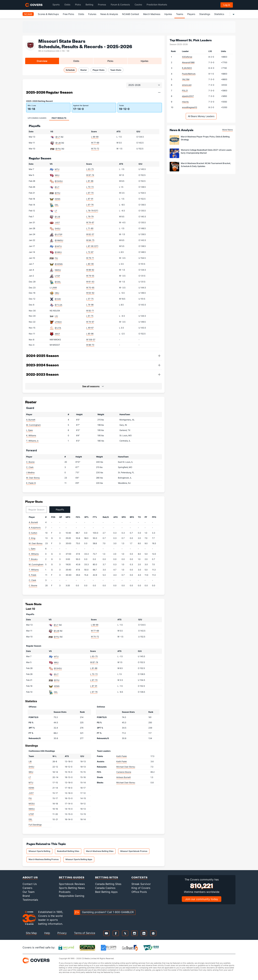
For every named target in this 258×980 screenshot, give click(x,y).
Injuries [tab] (145, 61)
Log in (227, 5)
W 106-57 (91, 340)
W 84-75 (90, 240)
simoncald (187, 85)
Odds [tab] (76, 61)
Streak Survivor (141, 884)
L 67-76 (90, 205)
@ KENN (59, 264)
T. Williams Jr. (32, 441)
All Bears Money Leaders (201, 116)
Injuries (168, 14)
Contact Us (30, 884)
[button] (159, 92)
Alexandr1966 (188, 62)
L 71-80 (90, 228)
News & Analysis (109, 14)
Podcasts (65, 892)
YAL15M (186, 79)
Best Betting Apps (106, 892)
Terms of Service (85, 933)
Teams (180, 14)
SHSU (58, 229)
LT (56, 211)
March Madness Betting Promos (44, 859)
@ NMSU (59, 240)
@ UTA (58, 328)
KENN (58, 199)
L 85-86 (90, 334)
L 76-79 (90, 217)
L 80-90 (90, 264)
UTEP (57, 276)
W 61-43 (90, 282)
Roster (84, 70)
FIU (56, 258)
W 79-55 (90, 276)
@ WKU (58, 252)
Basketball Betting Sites (68, 851)
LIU (56, 316)
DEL (57, 205)
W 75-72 (95, 149)
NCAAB (28, 14)
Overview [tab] (42, 61)
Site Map (31, 933)
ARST (57, 334)
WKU (57, 175)
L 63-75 (90, 169)
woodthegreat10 (190, 107)
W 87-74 (90, 175)
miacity (185, 102)
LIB (30, 761)
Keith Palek (122, 756)
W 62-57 (90, 234)
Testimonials (30, 900)
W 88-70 (90, 345)
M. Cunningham (33, 425)
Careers (27, 888)
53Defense (187, 57)
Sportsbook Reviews (72, 884)
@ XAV (58, 299)
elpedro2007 (188, 96)
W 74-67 (90, 222)
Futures (92, 14)
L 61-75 (90, 316)
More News (228, 130)
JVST (57, 223)
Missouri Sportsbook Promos (134, 851)
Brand (26, 896)
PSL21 (185, 91)
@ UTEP (59, 234)
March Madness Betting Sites (100, 851)
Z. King (32, 538)
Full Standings (35, 825)
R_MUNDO (187, 68)
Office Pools (139, 892)
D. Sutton (33, 533)
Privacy (62, 933)
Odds (81, 14)
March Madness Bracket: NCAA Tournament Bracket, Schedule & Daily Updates (206, 165)
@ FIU (58, 149)
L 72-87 (90, 252)
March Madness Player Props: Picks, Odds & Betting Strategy (205, 138)
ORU (57, 293)
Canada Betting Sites (108, 884)
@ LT (58, 137)
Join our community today (202, 899)
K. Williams (31, 435)
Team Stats (116, 70)
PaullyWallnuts (189, 74)
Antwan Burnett (123, 777)
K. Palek (33, 575)
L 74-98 (90, 305)
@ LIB (58, 143)
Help (47, 933)
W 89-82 (90, 270)
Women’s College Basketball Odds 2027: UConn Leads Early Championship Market (206, 151)
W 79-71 (90, 258)
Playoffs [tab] (60, 510)
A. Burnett (31, 420)
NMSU (58, 270)
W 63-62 (90, 293)
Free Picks (68, 14)
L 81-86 (90, 181)
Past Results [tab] (59, 118)
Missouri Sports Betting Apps (79, 859)
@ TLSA (58, 305)
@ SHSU (59, 181)
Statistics (219, 14)
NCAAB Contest (131, 14)
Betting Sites (107, 877)
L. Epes (29, 430)
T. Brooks (33, 559)
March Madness (152, 14)
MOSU (32, 804)
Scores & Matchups (48, 14)
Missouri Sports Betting (39, 851)
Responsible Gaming (72, 896)
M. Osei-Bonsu (33, 478)
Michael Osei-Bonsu (126, 767)
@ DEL (58, 282)
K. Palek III (31, 483)
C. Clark (30, 467)
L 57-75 (90, 299)
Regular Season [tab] (36, 510)
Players (191, 14)
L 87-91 (90, 199)
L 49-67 (90, 328)
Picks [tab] (110, 61)
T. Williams (34, 570)
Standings (205, 14)
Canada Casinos (105, 888)
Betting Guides (72, 877)
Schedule (70, 70)
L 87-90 (92, 246)
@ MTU (58, 246)
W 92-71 (90, 311)
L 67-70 (90, 193)
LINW (54, 288)
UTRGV (58, 322)
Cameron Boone (124, 772)
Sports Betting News (72, 888)
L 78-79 (92, 211)
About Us (30, 877)
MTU (57, 169)
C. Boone (30, 462)
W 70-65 (90, 288)
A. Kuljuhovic (35, 528)
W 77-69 (95, 143)
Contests (140, 877)
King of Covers (141, 888)
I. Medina (30, 472)
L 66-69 (95, 137)
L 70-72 (90, 187)
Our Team (29, 892)
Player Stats (99, 70)
